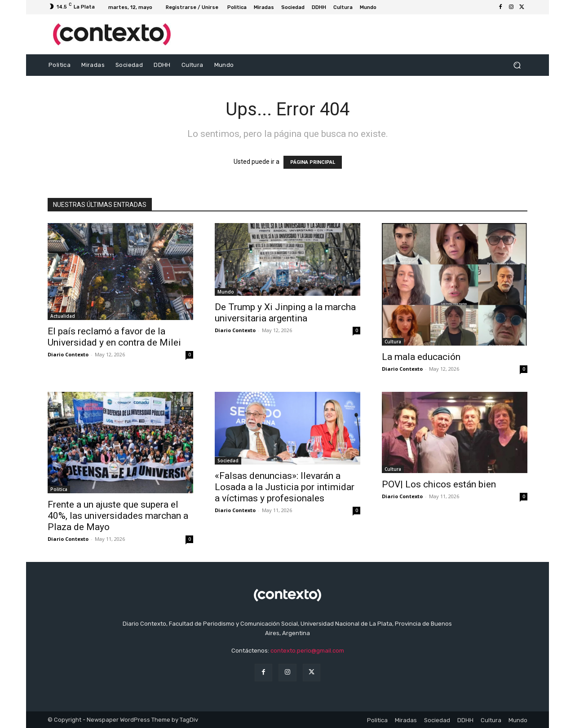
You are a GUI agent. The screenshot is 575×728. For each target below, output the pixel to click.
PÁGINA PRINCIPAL (313, 162)
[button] (517, 65)
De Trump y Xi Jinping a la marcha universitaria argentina (285, 313)
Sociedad (228, 460)
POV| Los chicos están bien (439, 484)
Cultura (393, 342)
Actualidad (63, 316)
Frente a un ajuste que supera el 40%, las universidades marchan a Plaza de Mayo (118, 516)
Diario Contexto (68, 354)
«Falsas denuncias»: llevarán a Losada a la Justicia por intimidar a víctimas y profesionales (285, 487)
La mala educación (421, 357)
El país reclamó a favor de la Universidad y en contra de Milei (114, 337)
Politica (59, 489)
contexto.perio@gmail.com (307, 651)
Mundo (226, 292)
